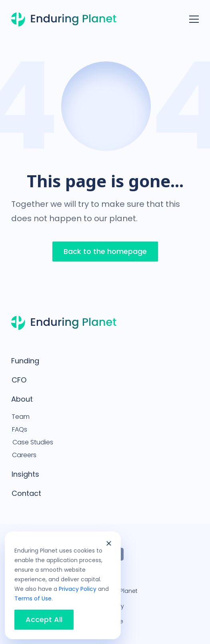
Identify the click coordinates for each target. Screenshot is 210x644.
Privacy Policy (78, 589)
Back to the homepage (105, 252)
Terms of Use (33, 598)
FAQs (20, 429)
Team (21, 417)
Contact (26, 493)
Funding (25, 361)
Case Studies (33, 442)
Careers (24, 455)
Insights (25, 474)
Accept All (44, 620)
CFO (19, 380)
